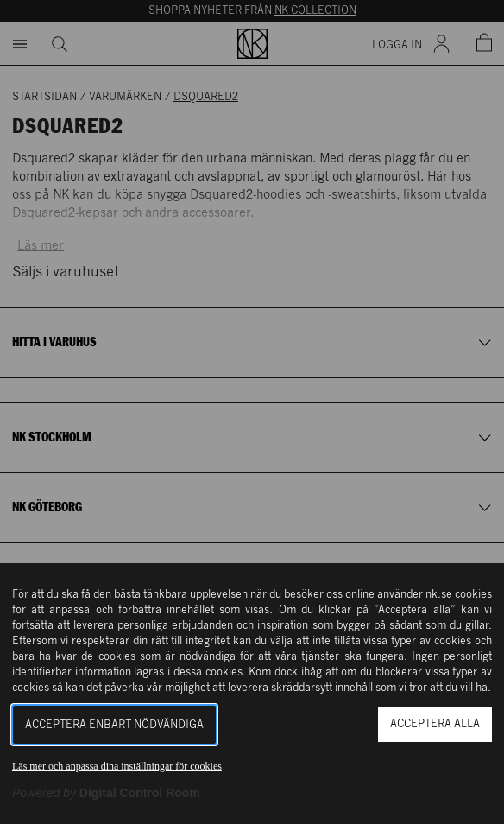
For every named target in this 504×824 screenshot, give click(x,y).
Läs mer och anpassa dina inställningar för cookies (117, 766)
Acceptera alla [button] (435, 724)
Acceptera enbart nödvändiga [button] (114, 725)
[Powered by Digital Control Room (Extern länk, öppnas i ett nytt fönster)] (106, 793)
